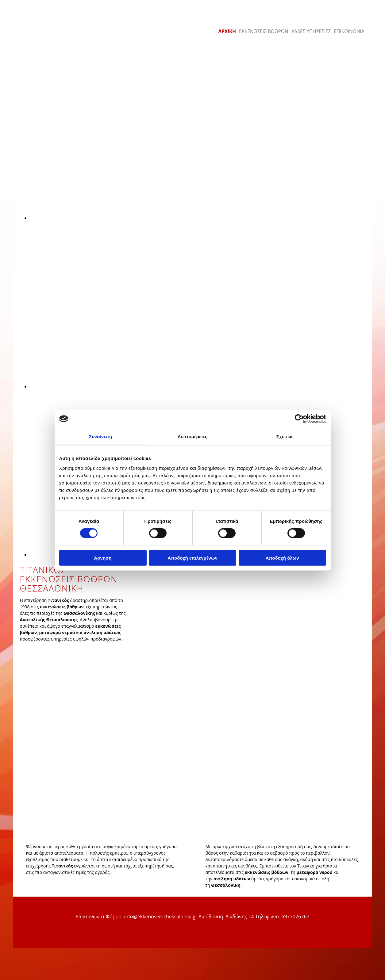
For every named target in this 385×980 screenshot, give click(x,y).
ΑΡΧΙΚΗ (227, 31)
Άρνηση (103, 558)
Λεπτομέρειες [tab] (192, 436)
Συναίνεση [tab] (100, 436)
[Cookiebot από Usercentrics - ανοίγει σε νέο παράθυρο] (299, 419)
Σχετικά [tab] (285, 436)
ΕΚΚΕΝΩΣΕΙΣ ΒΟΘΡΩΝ (264, 31)
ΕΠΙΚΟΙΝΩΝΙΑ (349, 31)
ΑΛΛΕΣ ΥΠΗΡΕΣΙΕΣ (311, 31)
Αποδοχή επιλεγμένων (192, 558)
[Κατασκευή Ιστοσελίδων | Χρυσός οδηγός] (23, 944)
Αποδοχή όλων (282, 558)
